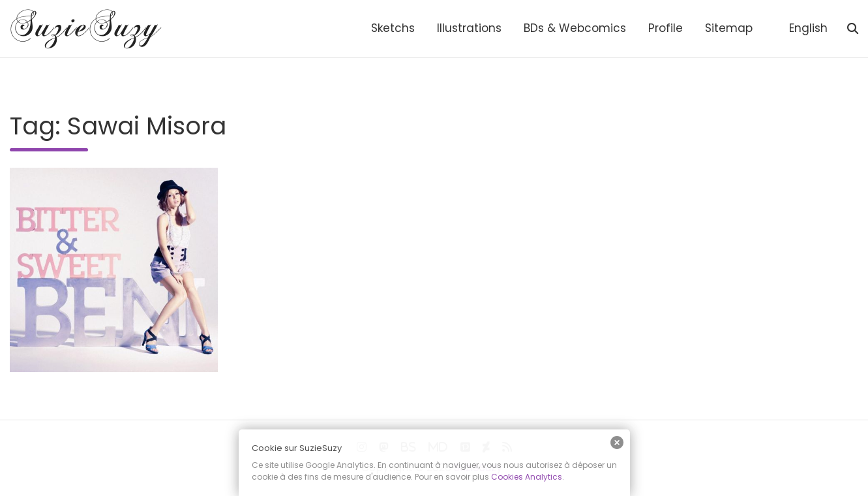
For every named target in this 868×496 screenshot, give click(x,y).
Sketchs (393, 28)
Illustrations (469, 28)
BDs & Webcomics (575, 28)
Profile (666, 28)
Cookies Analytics (527, 477)
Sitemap (729, 28)
